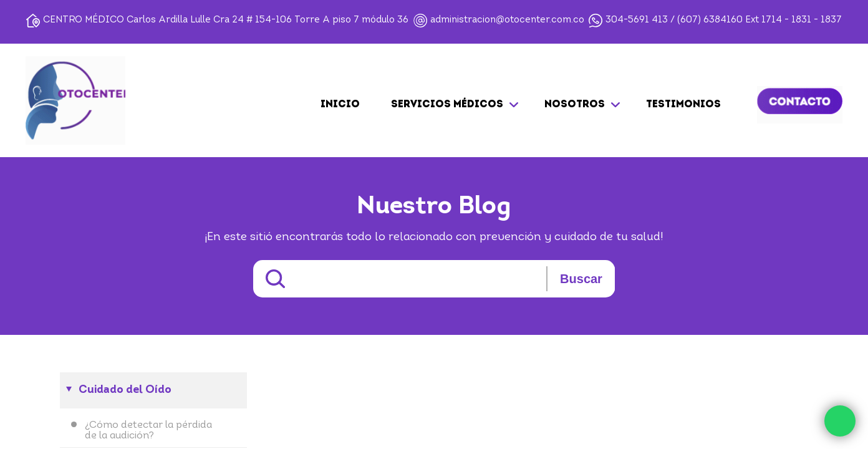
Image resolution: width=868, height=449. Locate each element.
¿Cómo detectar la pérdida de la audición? (148, 431)
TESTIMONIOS (683, 105)
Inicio (340, 105)
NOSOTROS (575, 105)
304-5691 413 (637, 20)
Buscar (581, 279)
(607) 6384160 (710, 20)
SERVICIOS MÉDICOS (447, 105)
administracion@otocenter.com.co (507, 20)
